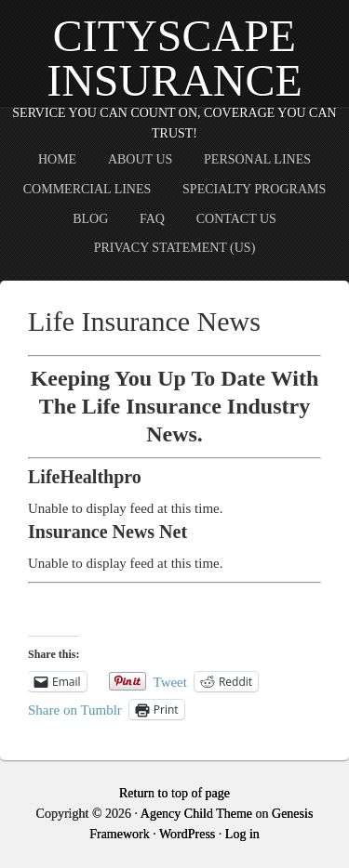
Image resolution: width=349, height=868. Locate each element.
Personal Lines (257, 159)
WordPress (187, 834)
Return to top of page (174, 793)
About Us (140, 159)
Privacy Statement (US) (175, 248)
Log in (242, 834)
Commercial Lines (87, 189)
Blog (90, 219)
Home (57, 159)
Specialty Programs (254, 189)
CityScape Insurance (174, 58)
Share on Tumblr (75, 710)
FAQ (152, 219)
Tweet (170, 682)
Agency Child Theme (196, 814)
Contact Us (236, 219)
